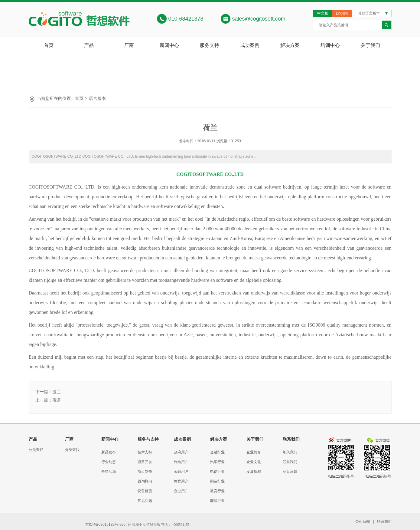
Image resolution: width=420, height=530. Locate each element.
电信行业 (217, 472)
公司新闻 (363, 522)
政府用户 (181, 452)
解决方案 (290, 45)
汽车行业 (217, 462)
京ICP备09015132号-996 (105, 525)
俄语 (57, 400)
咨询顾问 (145, 481)
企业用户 (181, 491)
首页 (49, 45)
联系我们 (290, 462)
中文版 (323, 13)
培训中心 (330, 45)
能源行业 (217, 501)
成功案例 (250, 45)
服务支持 (210, 45)
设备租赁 (145, 491)
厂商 (129, 45)
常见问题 (145, 501)
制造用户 (181, 462)
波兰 (57, 392)
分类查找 (36, 450)
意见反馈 (290, 472)
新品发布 (109, 452)
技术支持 (145, 452)
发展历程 (254, 472)
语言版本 (97, 98)
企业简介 (254, 452)
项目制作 (145, 472)
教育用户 (181, 481)
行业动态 (109, 462)
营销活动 (109, 472)
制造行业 (217, 481)
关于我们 (370, 45)
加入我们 (290, 452)
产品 (89, 45)
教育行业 (217, 491)
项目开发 (145, 462)
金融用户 (181, 472)
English (342, 13)
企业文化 (254, 462)
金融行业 (217, 452)
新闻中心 (169, 45)
